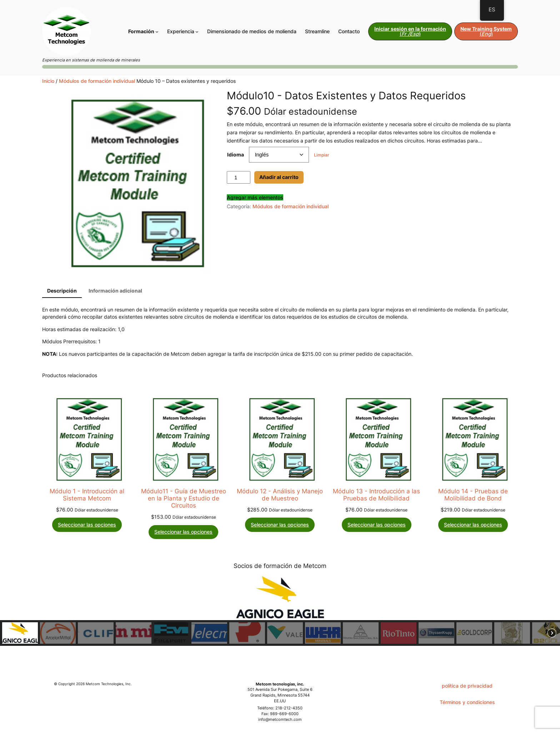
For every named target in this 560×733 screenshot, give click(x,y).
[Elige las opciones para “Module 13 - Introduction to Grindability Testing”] (377, 525)
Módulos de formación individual (97, 81)
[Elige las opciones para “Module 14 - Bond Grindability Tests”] (473, 525)
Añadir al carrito (279, 177)
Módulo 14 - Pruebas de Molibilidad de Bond (473, 495)
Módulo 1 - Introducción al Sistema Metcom (87, 495)
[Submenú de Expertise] (197, 32)
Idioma (236, 154)
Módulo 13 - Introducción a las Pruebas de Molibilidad (376, 495)
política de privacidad (467, 686)
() (410, 31)
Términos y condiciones (467, 702)
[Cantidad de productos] (239, 177)
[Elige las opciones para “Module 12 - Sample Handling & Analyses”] (280, 525)
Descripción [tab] (62, 291)
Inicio (48, 81)
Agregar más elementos (255, 197)
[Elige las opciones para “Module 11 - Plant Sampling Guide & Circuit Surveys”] (183, 532)
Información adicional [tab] (115, 291)
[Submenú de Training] (157, 32)
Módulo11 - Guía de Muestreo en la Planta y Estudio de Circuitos (184, 498)
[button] (20, 633)
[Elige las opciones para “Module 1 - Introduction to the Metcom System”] (87, 525)
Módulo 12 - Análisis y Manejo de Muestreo (280, 495)
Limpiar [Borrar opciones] (322, 155)
